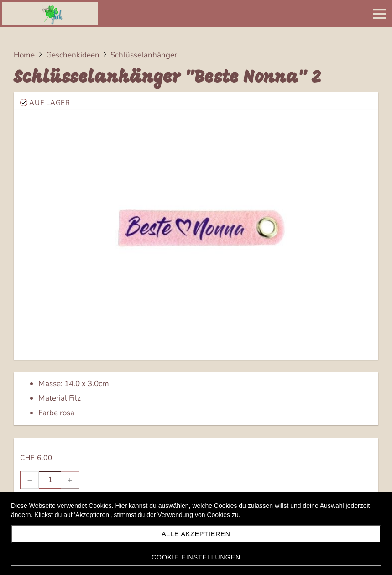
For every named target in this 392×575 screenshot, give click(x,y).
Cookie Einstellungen (196, 557)
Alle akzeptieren (196, 534)
